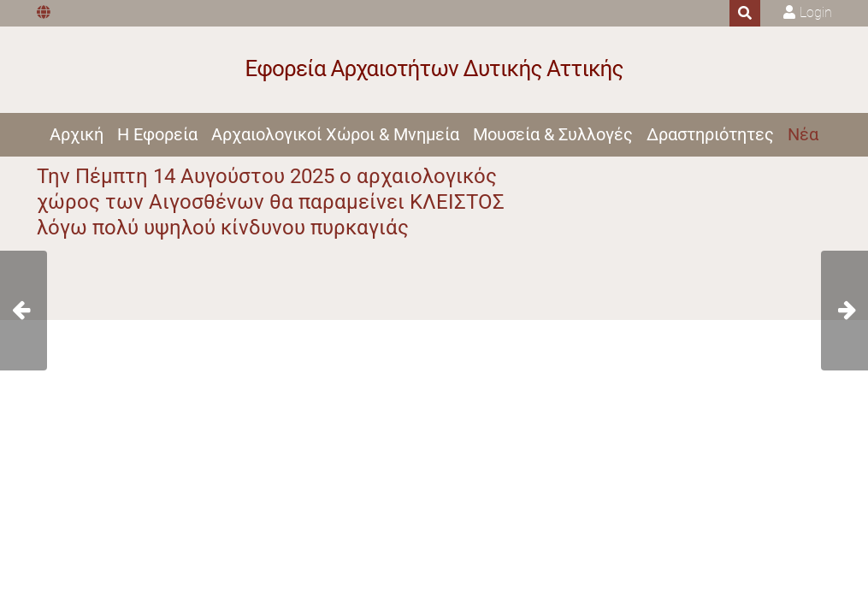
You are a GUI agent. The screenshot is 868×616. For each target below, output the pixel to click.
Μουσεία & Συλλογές (553, 134)
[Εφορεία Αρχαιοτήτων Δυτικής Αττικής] (434, 70)
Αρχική (77, 134)
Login (816, 12)
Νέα (803, 134)
